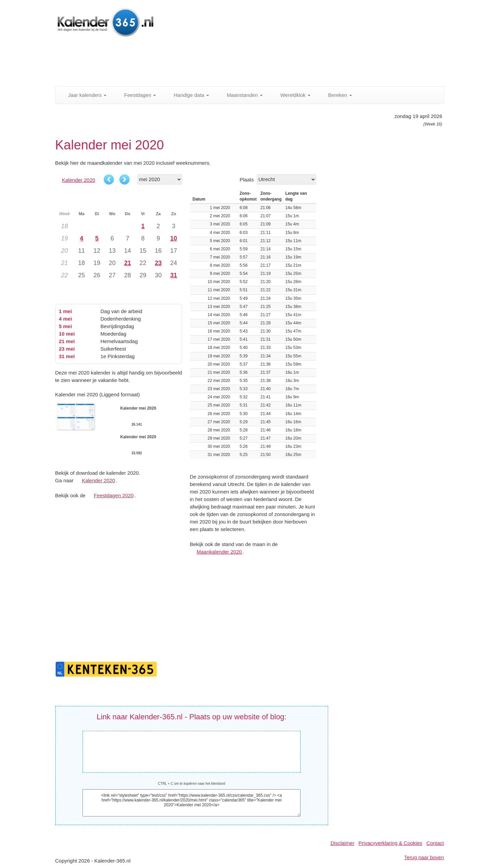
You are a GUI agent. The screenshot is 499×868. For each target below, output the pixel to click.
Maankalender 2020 (219, 552)
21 (128, 263)
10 (174, 238)
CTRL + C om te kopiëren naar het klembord (192, 784)
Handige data (187, 95)
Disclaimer (342, 843)
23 (158, 263)
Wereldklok (292, 95)
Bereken (336, 95)
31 (174, 275)
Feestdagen (136, 95)
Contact (435, 843)
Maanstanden (241, 95)
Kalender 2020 (79, 180)
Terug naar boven (424, 857)
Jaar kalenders (84, 95)
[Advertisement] (221, 63)
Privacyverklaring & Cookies (390, 843)
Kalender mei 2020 (189, 747)
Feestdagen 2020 (114, 495)
